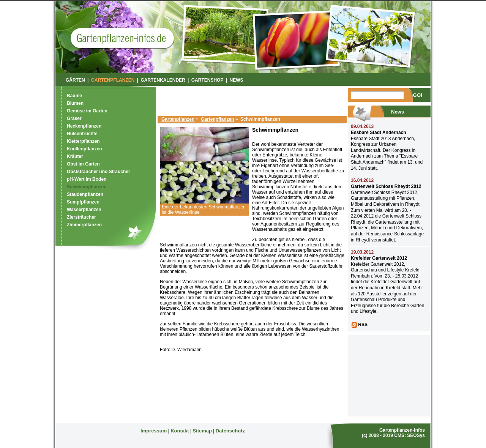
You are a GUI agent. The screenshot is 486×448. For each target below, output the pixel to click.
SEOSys (416, 435)
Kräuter (75, 156)
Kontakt (180, 431)
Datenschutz (230, 431)
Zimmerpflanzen (84, 225)
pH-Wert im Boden (87, 179)
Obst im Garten (83, 164)
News (237, 80)
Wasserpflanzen (84, 210)
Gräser (74, 118)
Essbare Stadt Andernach (379, 133)
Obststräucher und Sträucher (99, 172)
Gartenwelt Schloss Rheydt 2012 (386, 186)
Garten (122, 38)
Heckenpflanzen (84, 126)
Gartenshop (207, 80)
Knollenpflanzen (84, 149)
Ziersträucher (81, 217)
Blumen (75, 103)
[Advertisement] (252, 99)
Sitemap (202, 431)
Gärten (75, 80)
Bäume (74, 96)
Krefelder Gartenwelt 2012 (379, 258)
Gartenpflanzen (178, 119)
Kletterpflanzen (83, 141)
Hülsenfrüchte (82, 134)
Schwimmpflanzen (87, 187)
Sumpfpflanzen (83, 202)
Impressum (154, 431)
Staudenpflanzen (85, 194)
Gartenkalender (163, 80)
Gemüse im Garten (87, 111)
